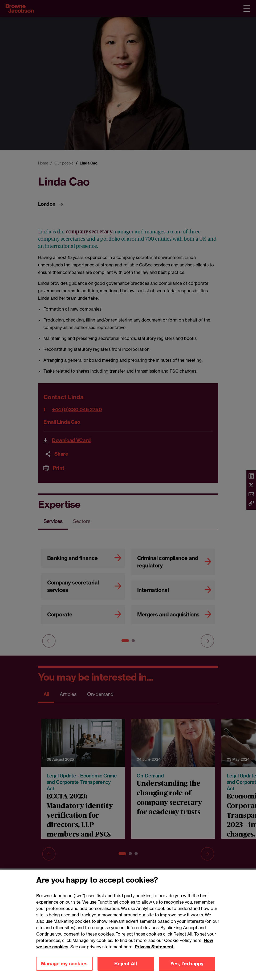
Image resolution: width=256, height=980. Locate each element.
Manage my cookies (64, 971)
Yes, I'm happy (187, 971)
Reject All (126, 971)
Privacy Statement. (155, 954)
